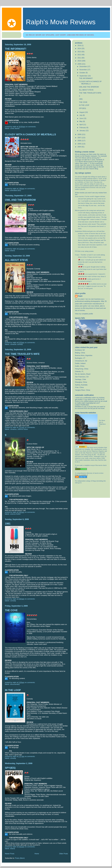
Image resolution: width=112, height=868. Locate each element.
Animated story (16, 190)
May (81, 121)
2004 (80, 147)
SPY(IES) (10, 768)
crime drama (15, 128)
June (81, 118)
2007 (80, 138)
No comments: (31, 127)
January (83, 131)
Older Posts (63, 854)
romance (13, 429)
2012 (80, 55)
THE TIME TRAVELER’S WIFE (22, 354)
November (83, 70)
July (81, 115)
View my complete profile (84, 314)
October (83, 73)
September (84, 76)
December (83, 66)
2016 (80, 45)
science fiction (23, 429)
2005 (80, 144)
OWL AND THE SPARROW (20, 200)
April (81, 125)
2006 (80, 141)
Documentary (15, 684)
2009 (80, 64)
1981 (8, 524)
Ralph (80, 296)
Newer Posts (10, 854)
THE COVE (11, 610)
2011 (80, 58)
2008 (80, 134)
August (82, 112)
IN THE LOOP (13, 690)
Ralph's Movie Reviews (61, 22)
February (83, 128)
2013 (80, 52)
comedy (13, 601)
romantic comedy (16, 344)
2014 (80, 48)
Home (37, 854)
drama (13, 251)
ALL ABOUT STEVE (16, 260)
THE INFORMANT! (16, 49)
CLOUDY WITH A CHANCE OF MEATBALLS (30, 134)
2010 (80, 61)
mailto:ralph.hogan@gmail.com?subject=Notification (88, 404)
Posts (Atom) (20, 858)
